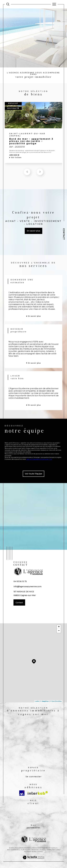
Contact (64, 234)
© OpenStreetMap (56, 701)
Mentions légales (38, 850)
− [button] (59, 631)
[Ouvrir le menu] (54, 4)
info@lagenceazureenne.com (27, 586)
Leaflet (37, 701)
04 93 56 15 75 (20, 581)
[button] (40, 172)
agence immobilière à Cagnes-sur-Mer (39, 459)
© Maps (45, 701)
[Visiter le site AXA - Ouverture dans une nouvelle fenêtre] (22, 793)
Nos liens (56, 850)
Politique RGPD (30, 852)
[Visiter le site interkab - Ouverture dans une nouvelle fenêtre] (38, 793)
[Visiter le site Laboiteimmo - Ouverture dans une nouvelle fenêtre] (33, 860)
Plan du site (25, 850)
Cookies (40, 852)
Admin (49, 850)
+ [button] (59, 627)
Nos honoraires (13, 850)
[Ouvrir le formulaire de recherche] (8, 4)
